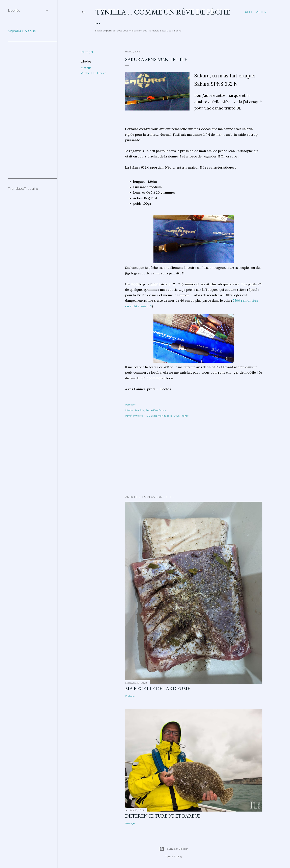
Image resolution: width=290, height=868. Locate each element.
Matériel (86, 68)
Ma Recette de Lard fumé (158, 688)
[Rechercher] (256, 12)
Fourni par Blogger (174, 849)
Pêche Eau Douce (94, 73)
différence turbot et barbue (163, 816)
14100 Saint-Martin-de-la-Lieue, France (166, 416)
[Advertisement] (194, 457)
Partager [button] (87, 52)
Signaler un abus (22, 31)
